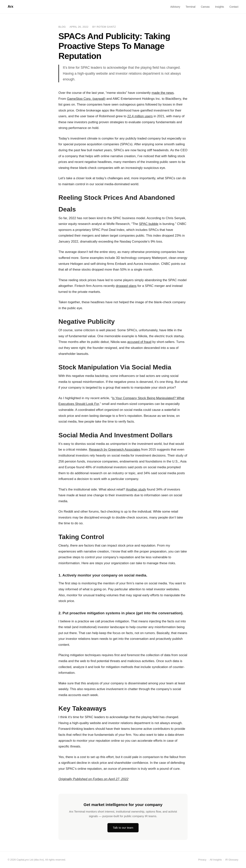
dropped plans (126, 286)
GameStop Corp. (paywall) (86, 99)
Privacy (202, 860)
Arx (10, 7)
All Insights (216, 860)
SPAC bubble (149, 224)
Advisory (175, 7)
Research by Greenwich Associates (115, 450)
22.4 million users (140, 116)
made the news (163, 93)
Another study (136, 489)
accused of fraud (139, 342)
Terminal (191, 7)
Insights (219, 7)
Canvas (205, 7)
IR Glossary (232, 860)
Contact (234, 7)
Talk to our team (123, 828)
